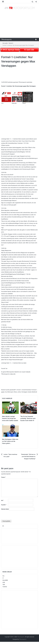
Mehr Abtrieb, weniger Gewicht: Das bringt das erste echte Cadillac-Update (10, 418)
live (6, 392)
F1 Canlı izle (29, 50)
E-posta (4, 505)
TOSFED (5, 587)
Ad (2, 500)
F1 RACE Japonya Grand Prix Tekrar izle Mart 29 (10, 50)
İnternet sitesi (5, 509)
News (16, 392)
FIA (3, 576)
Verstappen (24, 392)
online (19, 392)
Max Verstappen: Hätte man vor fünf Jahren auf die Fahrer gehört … (10, 441)
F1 (16, 390)
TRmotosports (6, 40)
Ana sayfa (5, 43)
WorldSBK (5, 580)
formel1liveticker (26, 390)
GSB (4, 582)
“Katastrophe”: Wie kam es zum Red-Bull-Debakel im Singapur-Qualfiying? (28, 457)
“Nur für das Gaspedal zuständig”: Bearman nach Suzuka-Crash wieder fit (28, 418)
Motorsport (10, 392)
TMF (4, 585)
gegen (3, 392)
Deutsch (11, 43)
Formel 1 (19, 390)
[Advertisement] (19, 24)
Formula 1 (34, 390)
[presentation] (13, 516)
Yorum (3, 477)
